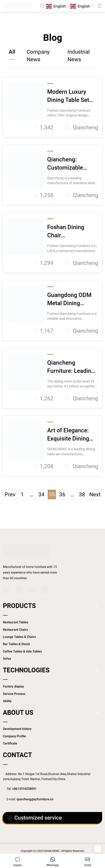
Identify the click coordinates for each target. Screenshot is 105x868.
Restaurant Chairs (15, 630)
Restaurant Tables (16, 622)
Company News (38, 56)
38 (82, 494)
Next (95, 494)
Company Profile (14, 736)
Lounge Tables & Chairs (19, 637)
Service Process (14, 694)
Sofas (7, 659)
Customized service (35, 818)
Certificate (10, 743)
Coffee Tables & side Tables (22, 651)
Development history (17, 729)
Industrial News (79, 56)
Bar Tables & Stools (16, 644)
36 (62, 494)
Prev (10, 494)
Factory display (13, 686)
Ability (7, 701)
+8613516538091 (24, 789)
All (12, 52)
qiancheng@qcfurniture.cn (35, 799)
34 (41, 494)
